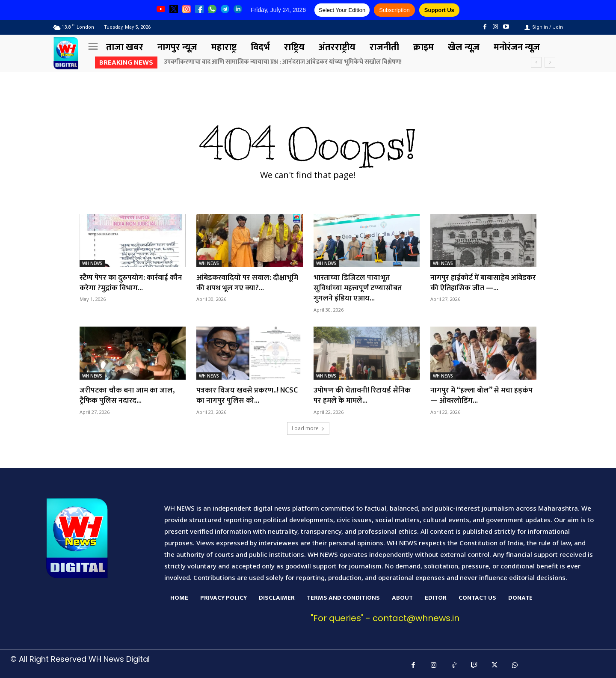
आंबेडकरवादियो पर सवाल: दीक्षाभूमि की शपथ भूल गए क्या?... (247, 282)
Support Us (439, 10)
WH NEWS (92, 263)
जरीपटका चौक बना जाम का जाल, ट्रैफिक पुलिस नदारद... (127, 394)
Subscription (394, 10)
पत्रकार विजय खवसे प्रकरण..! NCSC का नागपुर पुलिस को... (247, 394)
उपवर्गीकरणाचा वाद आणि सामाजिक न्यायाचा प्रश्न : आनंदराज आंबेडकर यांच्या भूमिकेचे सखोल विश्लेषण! (283, 62)
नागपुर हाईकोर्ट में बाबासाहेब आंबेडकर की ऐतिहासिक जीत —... (478, 282)
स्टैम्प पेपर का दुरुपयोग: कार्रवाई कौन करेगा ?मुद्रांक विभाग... (131, 282)
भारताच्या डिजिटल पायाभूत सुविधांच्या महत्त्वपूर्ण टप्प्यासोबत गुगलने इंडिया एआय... (358, 287)
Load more (308, 426)
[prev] (536, 62)
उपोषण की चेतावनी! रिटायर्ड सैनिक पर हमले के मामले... (363, 394)
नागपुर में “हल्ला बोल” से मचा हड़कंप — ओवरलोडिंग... (482, 394)
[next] (550, 62)
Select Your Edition (342, 10)
